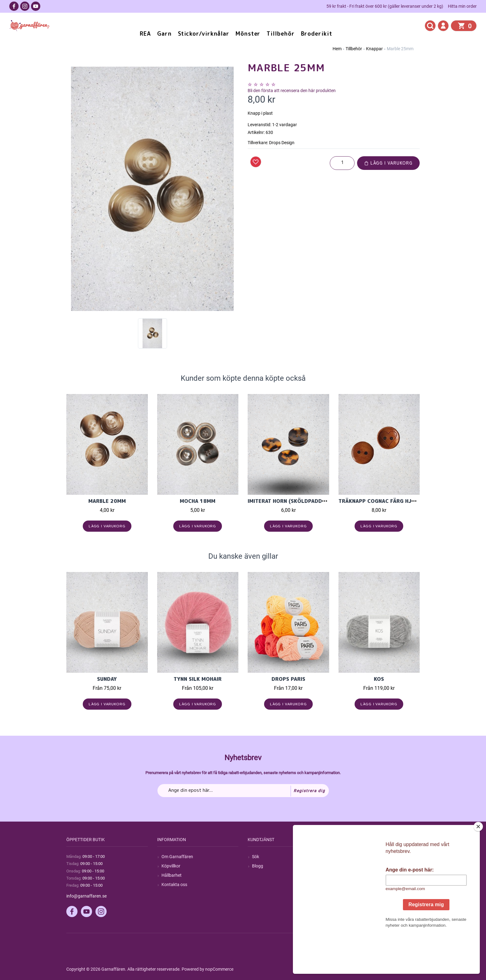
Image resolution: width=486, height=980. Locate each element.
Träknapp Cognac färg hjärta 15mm (390, 501)
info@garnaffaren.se (86, 896)
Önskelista (353, 894)
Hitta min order (462, 6)
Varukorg (352, 885)
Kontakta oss (174, 885)
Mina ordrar (354, 866)
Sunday (107, 679)
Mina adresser (356, 875)
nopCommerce (219, 969)
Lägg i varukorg (388, 163)
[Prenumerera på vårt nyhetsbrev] (243, 791)
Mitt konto (353, 857)
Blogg (258, 866)
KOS (379, 679)
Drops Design (282, 143)
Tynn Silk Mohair (198, 679)
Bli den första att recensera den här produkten (292, 91)
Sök (256, 857)
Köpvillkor (171, 866)
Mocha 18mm (198, 501)
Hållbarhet (172, 875)
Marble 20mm (107, 501)
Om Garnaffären (177, 857)
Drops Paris (288, 679)
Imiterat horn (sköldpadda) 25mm (296, 501)
